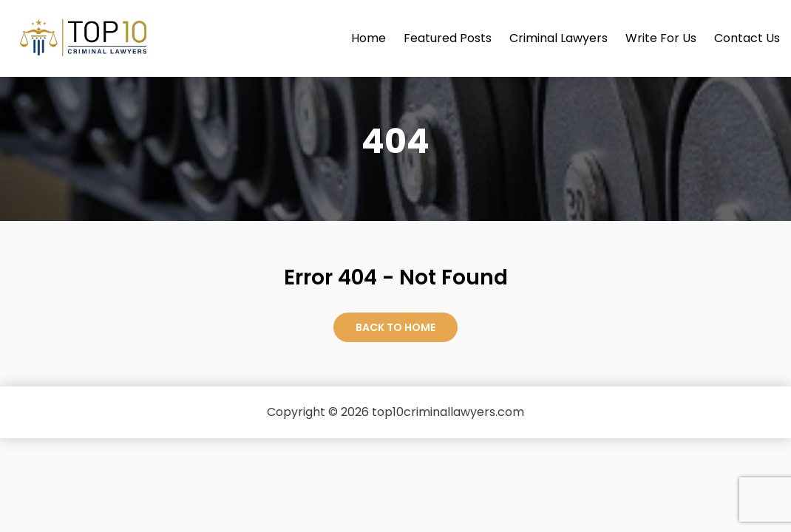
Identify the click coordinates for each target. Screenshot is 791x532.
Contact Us (747, 38)
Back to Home (395, 327)
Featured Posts (448, 38)
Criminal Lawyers (559, 38)
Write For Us (661, 38)
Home (369, 38)
